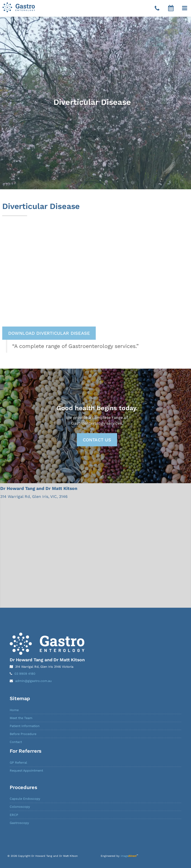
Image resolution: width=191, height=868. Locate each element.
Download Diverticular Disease (49, 333)
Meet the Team (21, 718)
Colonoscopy (20, 807)
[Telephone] (157, 8)
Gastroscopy (19, 823)
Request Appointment (26, 770)
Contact (16, 742)
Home (14, 710)
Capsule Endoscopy (25, 799)
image (129, 856)
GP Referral (18, 763)
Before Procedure (23, 734)
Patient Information (25, 726)
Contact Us (97, 440)
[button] (185, 8)
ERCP (14, 815)
